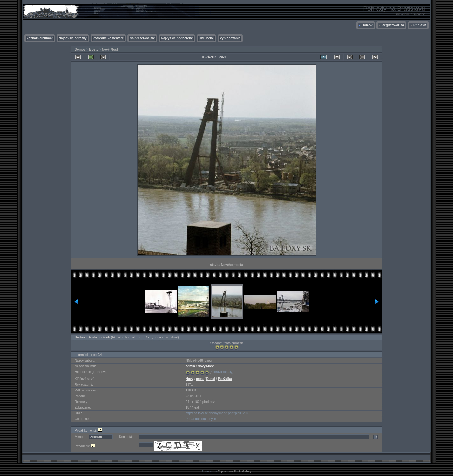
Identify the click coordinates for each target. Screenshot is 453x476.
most (200, 379)
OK (375, 437)
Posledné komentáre (108, 38)
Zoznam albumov (40, 38)
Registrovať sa (393, 25)
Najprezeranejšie (142, 38)
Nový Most (110, 49)
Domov (367, 25)
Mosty (94, 49)
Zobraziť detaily (222, 372)
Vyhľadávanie (230, 38)
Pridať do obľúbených (201, 419)
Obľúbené (206, 38)
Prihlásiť (420, 25)
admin (190, 366)
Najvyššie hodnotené (177, 38)
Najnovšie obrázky (73, 38)
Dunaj (211, 379)
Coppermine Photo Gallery (234, 471)
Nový (189, 379)
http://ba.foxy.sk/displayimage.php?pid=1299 (217, 413)
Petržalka (225, 379)
